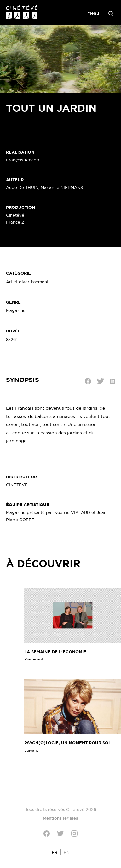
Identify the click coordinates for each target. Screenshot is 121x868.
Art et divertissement (27, 282)
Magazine (16, 310)
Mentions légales (60, 818)
